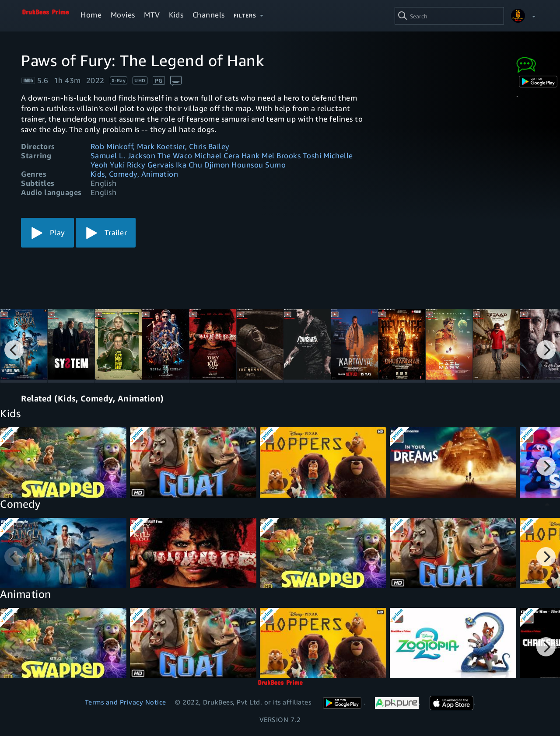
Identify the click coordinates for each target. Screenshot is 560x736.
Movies (123, 15)
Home (91, 15)
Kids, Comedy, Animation (135, 174)
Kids (176, 15)
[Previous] (14, 350)
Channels (209, 15)
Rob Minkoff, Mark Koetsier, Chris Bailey (160, 146)
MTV (152, 15)
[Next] (546, 350)
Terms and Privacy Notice (126, 702)
